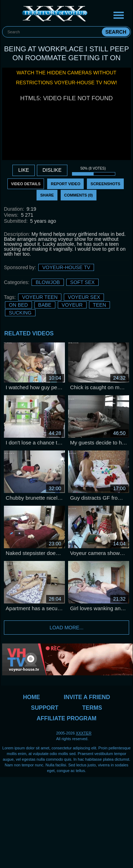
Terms (92, 708)
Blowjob (48, 282)
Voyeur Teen (40, 297)
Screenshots (105, 184)
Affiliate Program (66, 718)
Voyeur (72, 305)
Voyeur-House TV (66, 267)
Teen (99, 305)
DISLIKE (52, 170)
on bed (18, 305)
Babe (45, 305)
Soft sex (82, 282)
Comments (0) (79, 195)
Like (23, 170)
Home (32, 697)
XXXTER (84, 733)
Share (47, 195)
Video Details (26, 184)
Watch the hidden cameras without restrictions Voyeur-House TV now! (66, 78)
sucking (20, 313)
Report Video (65, 184)
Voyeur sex (84, 297)
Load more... (67, 628)
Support (45, 708)
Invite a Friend (87, 697)
